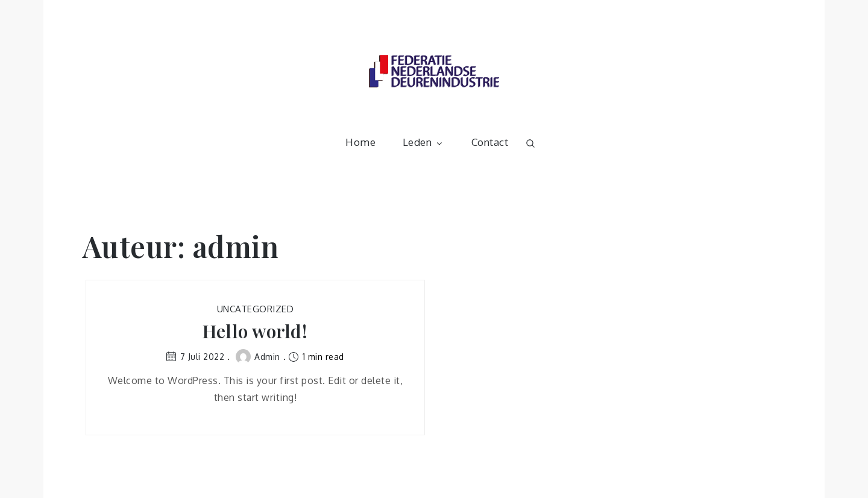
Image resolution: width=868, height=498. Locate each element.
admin (258, 357)
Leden (424, 142)
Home (360, 142)
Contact (490, 142)
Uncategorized (256, 309)
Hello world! (255, 331)
